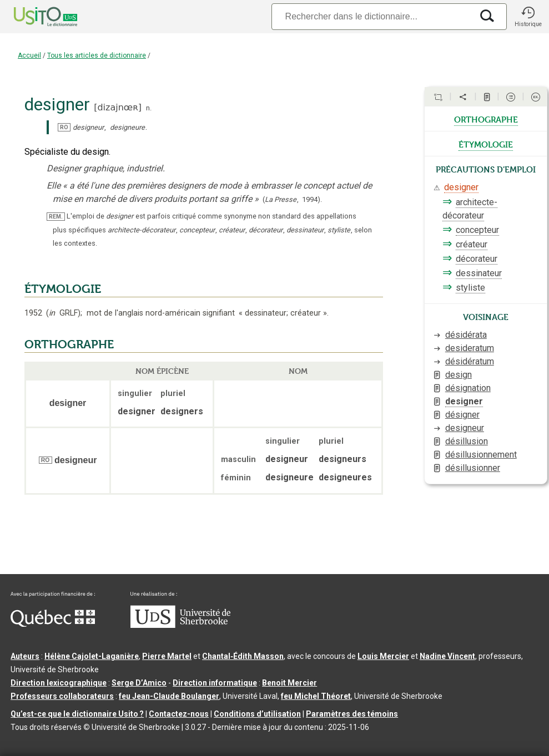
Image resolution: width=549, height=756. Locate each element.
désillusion (467, 441)
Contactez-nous (179, 714)
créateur (472, 244)
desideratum (470, 348)
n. (149, 108)
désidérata (466, 335)
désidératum (470, 361)
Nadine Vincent (447, 656)
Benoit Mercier (289, 683)
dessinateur (479, 273)
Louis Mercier (383, 656)
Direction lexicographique (59, 683)
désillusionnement (481, 455)
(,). (292, 199)
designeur (465, 428)
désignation (468, 388)
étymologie (486, 144)
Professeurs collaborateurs (62, 696)
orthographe (486, 119)
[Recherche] (372, 16)
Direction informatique (215, 683)
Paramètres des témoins (352, 714)
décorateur (477, 259)
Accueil (29, 55)
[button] (528, 17)
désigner (462, 415)
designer (461, 187)
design (459, 375)
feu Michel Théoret (316, 696)
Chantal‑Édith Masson (243, 656)
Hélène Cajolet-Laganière (92, 656)
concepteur (477, 230)
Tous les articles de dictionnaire (97, 55)
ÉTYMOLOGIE (63, 289)
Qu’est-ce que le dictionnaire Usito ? (77, 714)
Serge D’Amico (139, 683)
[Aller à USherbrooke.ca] (180, 625)
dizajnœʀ (117, 107)
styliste (470, 288)
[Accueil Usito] (33, 17)
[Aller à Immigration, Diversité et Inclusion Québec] (53, 624)
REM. (56, 217)
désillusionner (473, 468)
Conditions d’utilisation (257, 714)
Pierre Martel (167, 656)
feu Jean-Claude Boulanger (169, 696)
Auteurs (25, 656)
